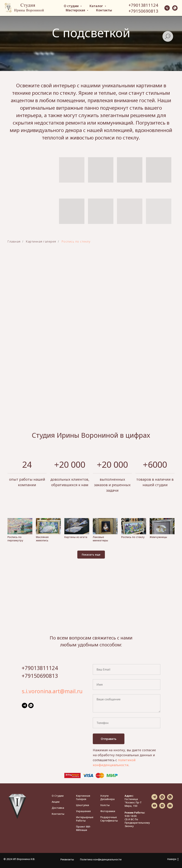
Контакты (104, 10)
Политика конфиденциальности (101, 859)
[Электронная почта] (170, 808)
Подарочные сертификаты (109, 819)
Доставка (58, 808)
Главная (14, 242)
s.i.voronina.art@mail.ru (52, 691)
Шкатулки (83, 805)
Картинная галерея (83, 797)
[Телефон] (167, 8)
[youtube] (154, 808)
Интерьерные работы (85, 819)
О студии (72, 6)
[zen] (162, 808)
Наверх (173, 859)
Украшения (83, 811)
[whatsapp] (175, 8)
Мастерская (76, 10)
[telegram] (25, 705)
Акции (56, 802)
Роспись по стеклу (76, 242)
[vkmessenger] (162, 799)
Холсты (105, 805)
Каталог (97, 6)
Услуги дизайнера (107, 797)
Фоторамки (108, 811)
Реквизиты (67, 859)
